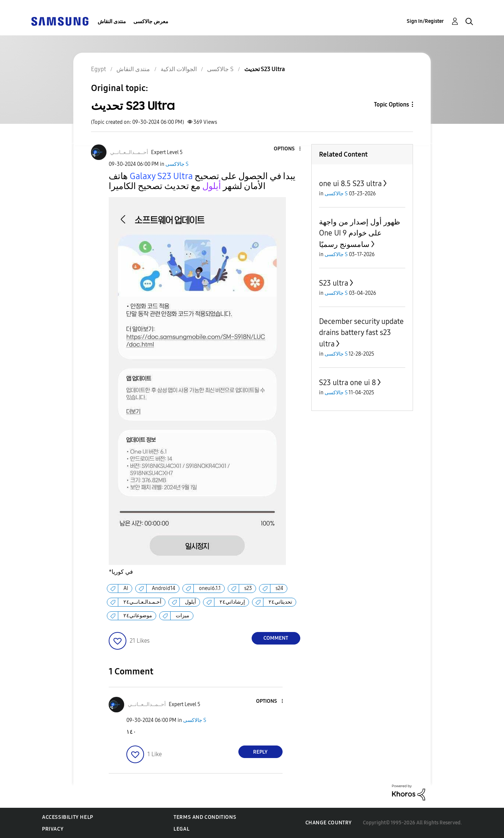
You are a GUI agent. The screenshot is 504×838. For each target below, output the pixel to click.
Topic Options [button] (391, 104)
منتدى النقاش (112, 22)
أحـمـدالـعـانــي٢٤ (142, 602)
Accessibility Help (68, 817)
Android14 (164, 588)
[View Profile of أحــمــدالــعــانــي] (129, 152)
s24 (279, 588)
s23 (248, 588)
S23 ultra (334, 283)
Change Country (329, 823)
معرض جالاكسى (151, 22)
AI (126, 588)
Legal (181, 829)
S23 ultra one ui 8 (347, 383)
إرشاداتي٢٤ (232, 602)
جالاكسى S (177, 164)
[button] (287, 149)
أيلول (190, 602)
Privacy (53, 829)
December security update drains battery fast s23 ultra (361, 333)
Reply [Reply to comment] (260, 752)
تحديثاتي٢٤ (280, 602)
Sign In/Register (425, 21)
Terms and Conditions (205, 817)
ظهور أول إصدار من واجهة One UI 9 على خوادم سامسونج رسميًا (360, 233)
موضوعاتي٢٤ (138, 616)
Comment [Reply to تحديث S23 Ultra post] (276, 638)
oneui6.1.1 (210, 588)
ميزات (183, 616)
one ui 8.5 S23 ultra (350, 184)
